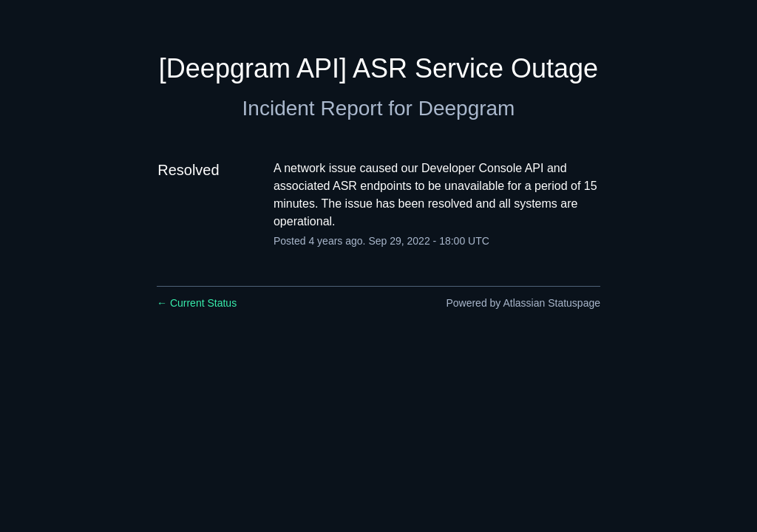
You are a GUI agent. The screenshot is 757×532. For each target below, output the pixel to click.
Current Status (197, 303)
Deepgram (467, 108)
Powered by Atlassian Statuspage (523, 303)
